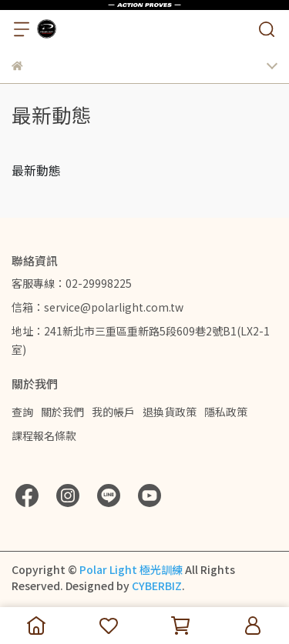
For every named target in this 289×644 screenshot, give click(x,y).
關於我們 (62, 412)
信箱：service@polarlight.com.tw (97, 307)
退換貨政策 (170, 412)
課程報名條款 (44, 435)
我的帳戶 (113, 412)
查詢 (22, 412)
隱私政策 (226, 412)
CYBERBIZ (157, 586)
